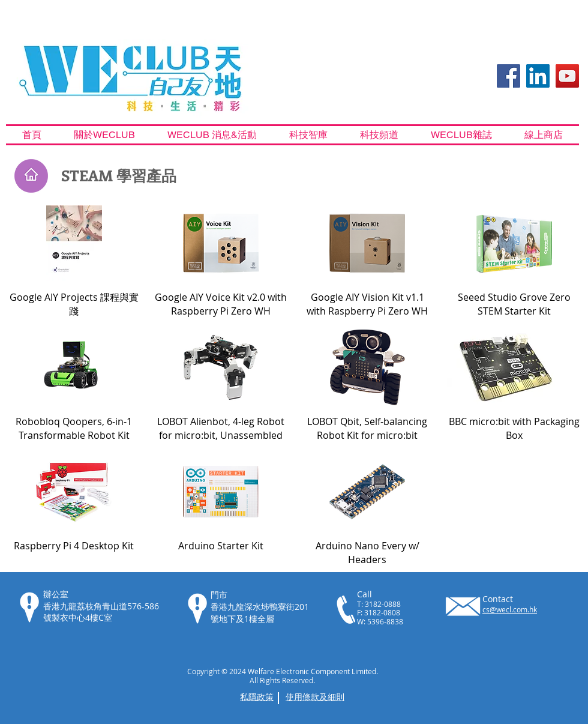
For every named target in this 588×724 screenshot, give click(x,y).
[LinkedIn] (538, 76)
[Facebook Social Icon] (508, 76)
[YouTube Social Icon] (567, 76)
